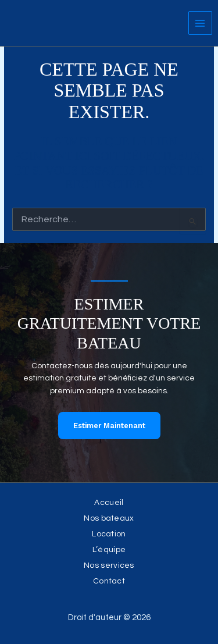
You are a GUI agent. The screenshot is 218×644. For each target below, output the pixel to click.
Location (109, 534)
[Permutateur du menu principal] (200, 23)
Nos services (109, 565)
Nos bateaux (109, 518)
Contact (109, 581)
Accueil (109, 503)
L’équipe (109, 550)
